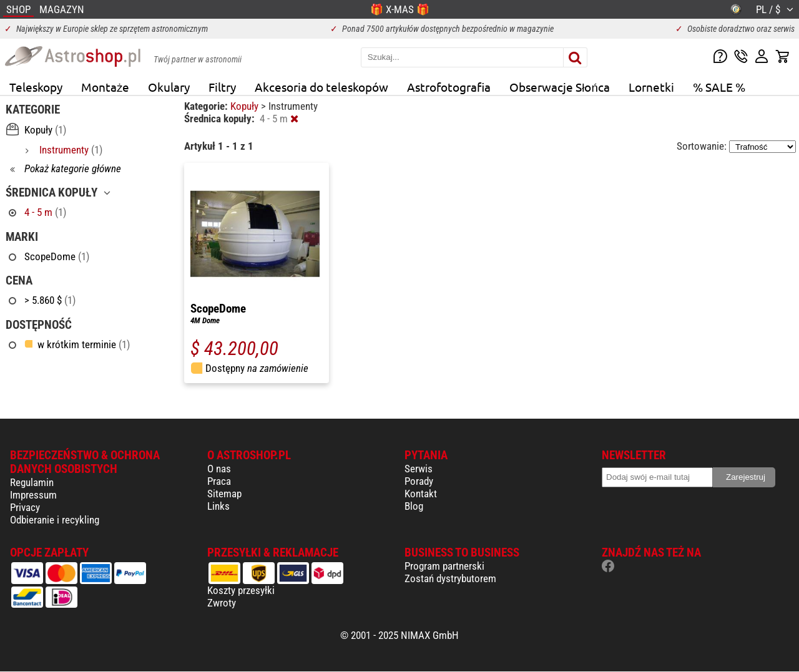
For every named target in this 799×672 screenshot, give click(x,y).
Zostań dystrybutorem (450, 578)
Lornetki (651, 87)
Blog (414, 506)
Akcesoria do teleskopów (321, 87)
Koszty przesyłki (241, 590)
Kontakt (421, 494)
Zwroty (222, 603)
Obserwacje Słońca (560, 87)
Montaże (105, 87)
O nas (219, 469)
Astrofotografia (449, 87)
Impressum (33, 495)
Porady (419, 481)
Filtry (222, 87)
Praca (219, 481)
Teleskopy (36, 87)
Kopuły (246, 106)
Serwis (419, 469)
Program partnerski (444, 566)
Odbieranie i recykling (55, 520)
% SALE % (719, 87)
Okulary (169, 87)
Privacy (25, 507)
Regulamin (32, 482)
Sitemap (224, 494)
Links (218, 506)
